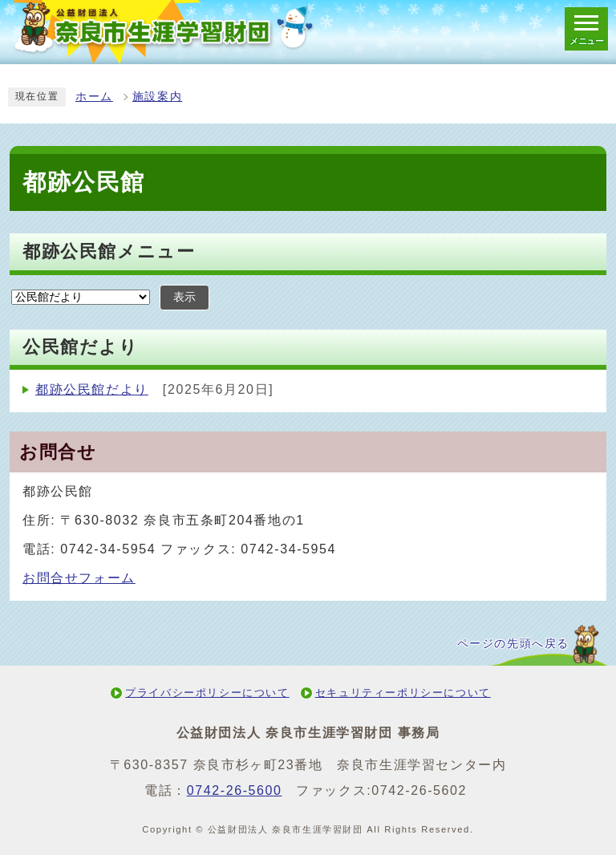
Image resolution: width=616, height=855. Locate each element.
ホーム (94, 97)
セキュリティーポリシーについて (403, 693)
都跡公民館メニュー (109, 251)
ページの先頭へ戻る (513, 644)
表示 (184, 297)
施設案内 (157, 97)
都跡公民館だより (92, 389)
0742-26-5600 (235, 790)
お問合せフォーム (79, 578)
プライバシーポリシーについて (207, 693)
